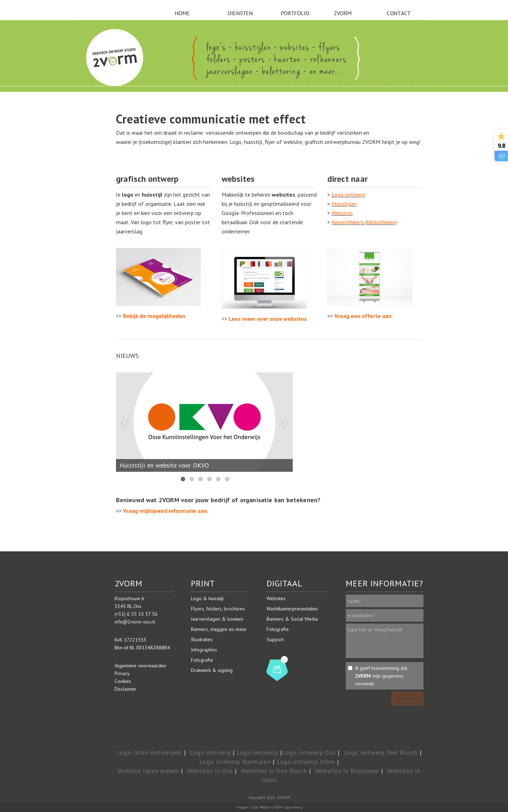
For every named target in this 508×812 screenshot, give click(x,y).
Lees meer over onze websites (268, 319)
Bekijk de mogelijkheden (154, 316)
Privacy (122, 673)
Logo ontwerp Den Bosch (381, 752)
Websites (342, 213)
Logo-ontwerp (258, 752)
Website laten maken (148, 771)
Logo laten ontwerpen (149, 752)
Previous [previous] (125, 422)
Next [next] (284, 422)
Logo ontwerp (348, 195)
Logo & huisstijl (207, 598)
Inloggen (242, 807)
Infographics (204, 650)
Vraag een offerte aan (363, 316)
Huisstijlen (344, 204)
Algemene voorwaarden (140, 666)
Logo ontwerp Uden (306, 762)
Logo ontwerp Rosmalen (235, 762)
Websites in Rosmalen (347, 771)
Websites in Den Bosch (274, 771)
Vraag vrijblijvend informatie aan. (166, 511)
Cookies (123, 681)
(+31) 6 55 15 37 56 (136, 614)
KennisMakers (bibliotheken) (364, 222)
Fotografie (202, 660)
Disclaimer (125, 689)
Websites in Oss (210, 771)
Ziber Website (260, 807)
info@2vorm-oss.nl (135, 622)
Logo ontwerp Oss (309, 752)
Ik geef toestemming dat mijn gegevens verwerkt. (381, 676)
